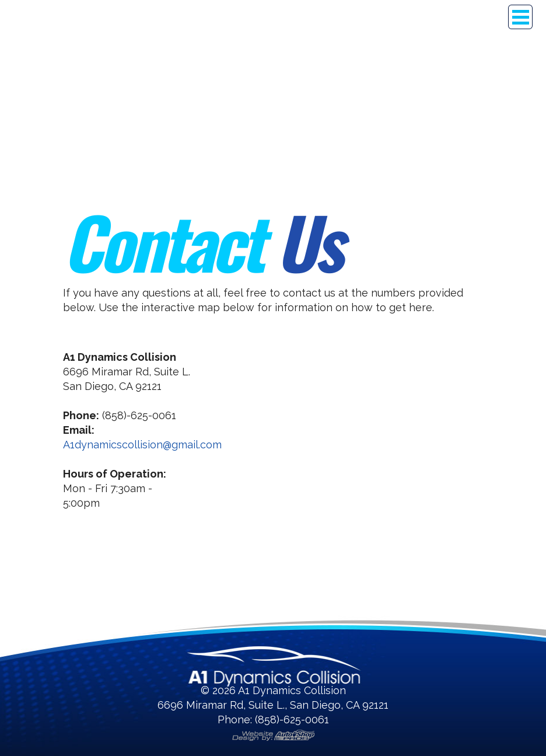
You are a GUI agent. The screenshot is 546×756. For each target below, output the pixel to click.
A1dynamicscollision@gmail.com (142, 445)
